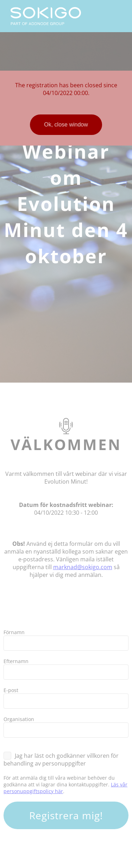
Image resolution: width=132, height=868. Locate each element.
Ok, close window (66, 125)
